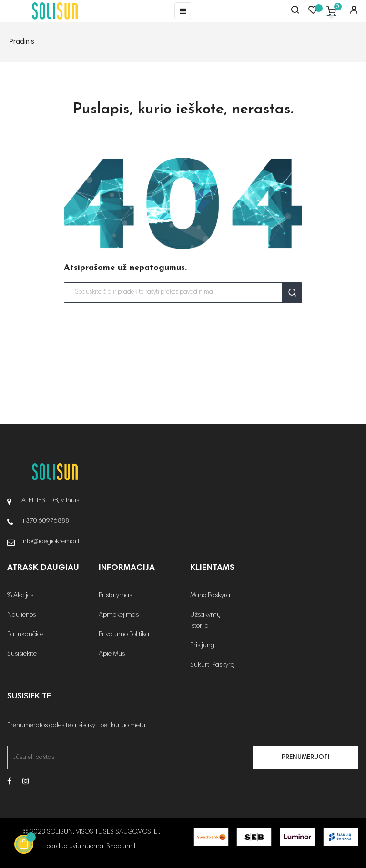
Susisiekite (22, 654)
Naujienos (21, 615)
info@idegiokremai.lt (51, 542)
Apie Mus (112, 654)
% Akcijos (20, 596)
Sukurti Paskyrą (212, 665)
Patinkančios (25, 635)
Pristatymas (115, 596)
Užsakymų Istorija (205, 621)
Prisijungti (204, 646)
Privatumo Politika (124, 635)
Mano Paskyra (210, 596)
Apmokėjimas (119, 615)
